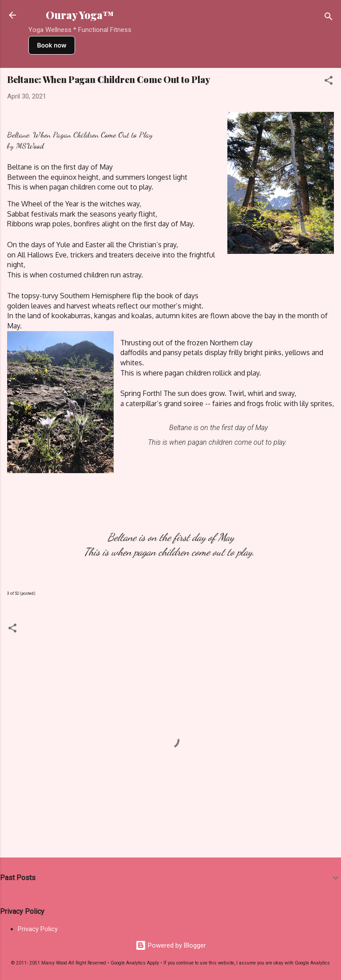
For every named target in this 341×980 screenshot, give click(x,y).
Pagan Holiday (110, 631)
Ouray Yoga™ (80, 15)
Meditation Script (54, 631)
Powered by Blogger (171, 945)
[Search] (329, 18)
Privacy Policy (38, 929)
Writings (154, 631)
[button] (329, 82)
